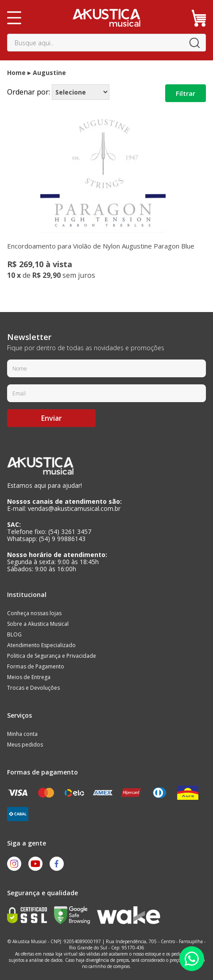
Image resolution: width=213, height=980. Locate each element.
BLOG (14, 634)
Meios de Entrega (29, 677)
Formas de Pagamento (36, 666)
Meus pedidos (25, 745)
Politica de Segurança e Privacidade (52, 656)
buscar (194, 43)
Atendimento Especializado (41, 645)
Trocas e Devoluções (33, 688)
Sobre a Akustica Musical (38, 624)
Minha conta (22, 734)
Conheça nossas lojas (34, 613)
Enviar (52, 418)
